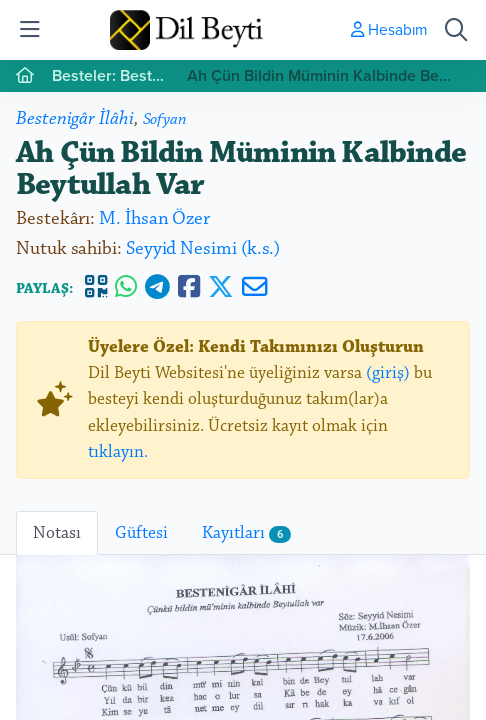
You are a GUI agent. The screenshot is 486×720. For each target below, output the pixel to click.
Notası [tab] (57, 533)
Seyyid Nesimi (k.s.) (203, 248)
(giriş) (388, 373)
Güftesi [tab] (141, 533)
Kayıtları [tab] (246, 533)
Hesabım (389, 29)
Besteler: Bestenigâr (111, 75)
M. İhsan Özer (154, 218)
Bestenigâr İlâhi (75, 118)
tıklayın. (118, 452)
